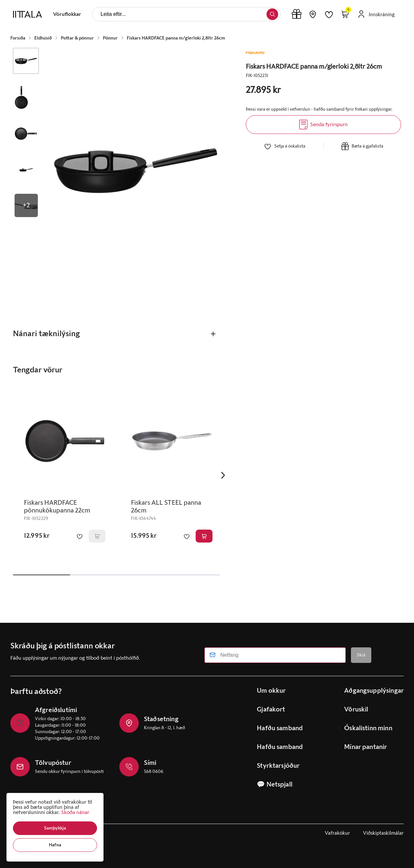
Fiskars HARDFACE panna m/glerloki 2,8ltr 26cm (176, 38)
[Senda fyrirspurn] (323, 125)
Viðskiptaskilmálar (383, 833)
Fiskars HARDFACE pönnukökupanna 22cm (57, 507)
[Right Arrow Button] (223, 475)
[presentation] (67, 14)
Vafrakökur (337, 833)
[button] (55, 828)
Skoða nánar (75, 812)
